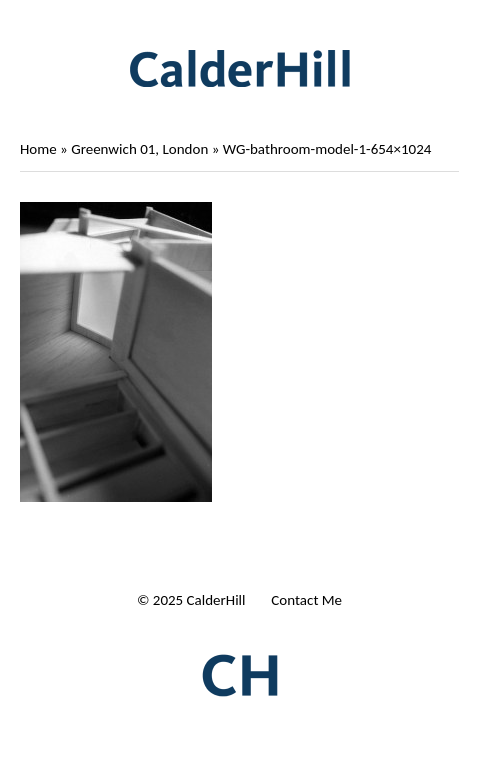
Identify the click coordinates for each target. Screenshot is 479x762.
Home (38, 149)
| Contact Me (301, 600)
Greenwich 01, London (139, 149)
